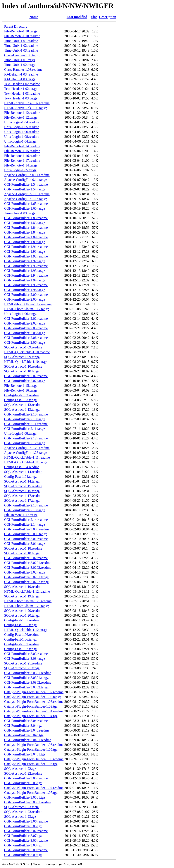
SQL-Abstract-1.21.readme (23, 663)
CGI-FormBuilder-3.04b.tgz (24, 735)
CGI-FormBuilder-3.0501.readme (28, 802)
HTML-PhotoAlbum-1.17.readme (28, 304)
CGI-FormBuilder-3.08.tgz (23, 845)
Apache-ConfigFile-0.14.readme (27, 175)
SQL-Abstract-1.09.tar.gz (22, 357)
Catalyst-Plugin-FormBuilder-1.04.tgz (31, 716)
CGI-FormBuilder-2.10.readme (26, 414)
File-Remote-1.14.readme (22, 146)
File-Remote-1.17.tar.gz (21, 515)
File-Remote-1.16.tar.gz (21, 390)
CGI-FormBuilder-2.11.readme (26, 424)
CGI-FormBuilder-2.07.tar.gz (25, 381)
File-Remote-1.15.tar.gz (21, 386)
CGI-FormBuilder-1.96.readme (26, 285)
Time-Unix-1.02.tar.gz (20, 65)
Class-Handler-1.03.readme (23, 70)
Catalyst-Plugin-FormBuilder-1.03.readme (34, 702)
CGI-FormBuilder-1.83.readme (26, 218)
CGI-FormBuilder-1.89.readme (26, 237)
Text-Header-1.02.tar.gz (21, 89)
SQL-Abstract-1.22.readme (23, 773)
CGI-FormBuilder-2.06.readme (26, 338)
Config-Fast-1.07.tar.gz (20, 649)
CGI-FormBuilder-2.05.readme (26, 328)
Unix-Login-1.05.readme (22, 127)
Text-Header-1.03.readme (22, 93)
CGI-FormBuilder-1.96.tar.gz (25, 290)
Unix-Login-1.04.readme (22, 122)
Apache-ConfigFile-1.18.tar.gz (26, 199)
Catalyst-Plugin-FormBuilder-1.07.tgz (31, 793)
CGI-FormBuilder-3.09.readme (26, 850)
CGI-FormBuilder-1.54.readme (26, 184)
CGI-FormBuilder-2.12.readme (26, 438)
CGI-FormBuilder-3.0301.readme (28, 673)
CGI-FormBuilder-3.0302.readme (28, 682)
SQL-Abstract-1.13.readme (23, 405)
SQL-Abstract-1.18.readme (23, 548)
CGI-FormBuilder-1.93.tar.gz (25, 271)
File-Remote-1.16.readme (22, 156)
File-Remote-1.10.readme (22, 36)
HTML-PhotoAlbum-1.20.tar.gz (27, 606)
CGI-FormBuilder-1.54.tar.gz (25, 189)
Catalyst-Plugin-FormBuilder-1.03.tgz (31, 706)
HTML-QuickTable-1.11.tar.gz (26, 462)
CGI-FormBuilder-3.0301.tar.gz (26, 678)
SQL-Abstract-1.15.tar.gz (22, 491)
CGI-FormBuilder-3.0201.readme (28, 563)
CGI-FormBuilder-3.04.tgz (23, 726)
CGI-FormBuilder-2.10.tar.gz (25, 419)
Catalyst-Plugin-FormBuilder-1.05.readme (34, 745)
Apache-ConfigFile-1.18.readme (27, 194)
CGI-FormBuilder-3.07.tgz (23, 836)
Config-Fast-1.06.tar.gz (20, 639)
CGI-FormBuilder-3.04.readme (26, 721)
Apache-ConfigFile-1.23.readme (27, 448)
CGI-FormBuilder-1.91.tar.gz (25, 251)
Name (34, 17)
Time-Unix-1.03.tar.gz (20, 213)
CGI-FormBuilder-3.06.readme (26, 821)
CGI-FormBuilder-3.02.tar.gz (25, 572)
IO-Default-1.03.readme (21, 74)
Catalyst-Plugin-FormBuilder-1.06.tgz (31, 764)
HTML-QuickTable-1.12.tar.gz (26, 630)
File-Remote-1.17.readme (22, 161)
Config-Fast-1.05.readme (22, 620)
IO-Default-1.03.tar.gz (20, 79)
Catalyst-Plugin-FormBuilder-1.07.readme (34, 788)
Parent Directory (16, 26)
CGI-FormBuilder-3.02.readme (26, 558)
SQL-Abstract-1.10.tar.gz (22, 371)
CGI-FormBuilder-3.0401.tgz (25, 754)
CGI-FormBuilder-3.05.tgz (23, 783)
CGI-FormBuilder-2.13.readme (26, 505)
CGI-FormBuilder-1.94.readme (26, 275)
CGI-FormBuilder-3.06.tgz (23, 826)
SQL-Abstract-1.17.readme (23, 496)
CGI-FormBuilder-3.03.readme (26, 654)
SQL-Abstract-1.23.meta (21, 807)
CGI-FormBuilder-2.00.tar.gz (25, 299)
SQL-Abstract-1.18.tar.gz (22, 553)
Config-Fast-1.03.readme (22, 395)
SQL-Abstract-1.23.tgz (20, 817)
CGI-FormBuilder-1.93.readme (26, 266)
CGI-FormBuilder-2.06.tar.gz (25, 342)
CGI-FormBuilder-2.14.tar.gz (25, 524)
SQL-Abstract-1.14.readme (23, 472)
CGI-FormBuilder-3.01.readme (26, 539)
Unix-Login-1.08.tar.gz (20, 433)
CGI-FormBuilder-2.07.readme (26, 376)
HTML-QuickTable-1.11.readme (27, 457)
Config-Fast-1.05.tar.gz (20, 625)
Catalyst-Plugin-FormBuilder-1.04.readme (34, 711)
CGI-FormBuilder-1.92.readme (26, 256)
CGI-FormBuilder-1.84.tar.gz (25, 232)
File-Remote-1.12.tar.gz (21, 117)
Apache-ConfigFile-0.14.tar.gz (26, 180)
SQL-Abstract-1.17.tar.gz (22, 500)
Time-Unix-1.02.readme (21, 46)
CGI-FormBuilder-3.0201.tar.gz (26, 577)
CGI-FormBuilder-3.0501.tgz (25, 797)
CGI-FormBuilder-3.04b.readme (27, 730)
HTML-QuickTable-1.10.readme (27, 352)
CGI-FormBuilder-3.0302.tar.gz (26, 687)
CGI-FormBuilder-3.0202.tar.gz (26, 582)
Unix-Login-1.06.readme (22, 132)
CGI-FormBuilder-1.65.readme (26, 204)
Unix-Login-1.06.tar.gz (20, 314)
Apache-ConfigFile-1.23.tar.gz (26, 453)
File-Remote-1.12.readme (22, 113)
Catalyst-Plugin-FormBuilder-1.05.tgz (31, 749)
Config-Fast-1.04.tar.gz (20, 477)
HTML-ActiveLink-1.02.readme (27, 103)
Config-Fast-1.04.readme (22, 467)
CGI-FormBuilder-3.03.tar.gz (25, 659)
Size (94, 17)
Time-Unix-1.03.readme (21, 50)
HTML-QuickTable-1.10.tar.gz (26, 362)
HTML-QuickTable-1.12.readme (27, 591)
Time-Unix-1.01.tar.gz (20, 60)
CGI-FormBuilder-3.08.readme (26, 840)
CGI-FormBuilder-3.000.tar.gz (26, 534)
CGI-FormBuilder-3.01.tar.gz (25, 544)
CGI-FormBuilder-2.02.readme (26, 319)
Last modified (77, 17)
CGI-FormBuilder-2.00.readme (26, 295)
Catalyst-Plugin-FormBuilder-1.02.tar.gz (33, 697)
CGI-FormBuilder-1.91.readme (26, 247)
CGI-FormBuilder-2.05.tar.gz (25, 333)
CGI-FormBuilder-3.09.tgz (23, 855)
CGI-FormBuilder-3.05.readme (26, 778)
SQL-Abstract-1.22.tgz (20, 769)
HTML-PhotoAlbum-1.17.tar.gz (27, 309)
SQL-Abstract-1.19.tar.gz (22, 596)
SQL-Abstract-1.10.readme (23, 366)
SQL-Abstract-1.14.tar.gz (22, 481)
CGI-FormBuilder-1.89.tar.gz (25, 242)
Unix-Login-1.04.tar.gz (20, 141)
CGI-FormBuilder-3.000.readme (27, 529)
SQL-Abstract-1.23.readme (23, 812)
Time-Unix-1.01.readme (21, 41)
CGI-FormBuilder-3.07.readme (26, 831)
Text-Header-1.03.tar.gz (21, 98)
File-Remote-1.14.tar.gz (21, 165)
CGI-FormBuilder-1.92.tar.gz (25, 261)
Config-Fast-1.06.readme (22, 635)
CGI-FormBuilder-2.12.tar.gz (25, 443)
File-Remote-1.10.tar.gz (21, 31)
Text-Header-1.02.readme (22, 84)
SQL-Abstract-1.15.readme (23, 486)
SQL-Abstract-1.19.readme (23, 587)
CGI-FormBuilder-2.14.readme (26, 520)
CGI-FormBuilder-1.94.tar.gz (25, 280)
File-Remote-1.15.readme (22, 151)
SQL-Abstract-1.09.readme (23, 347)
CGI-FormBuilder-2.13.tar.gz (25, 510)
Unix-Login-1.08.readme (22, 137)
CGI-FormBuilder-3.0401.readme (28, 740)
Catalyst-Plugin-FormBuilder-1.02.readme (34, 692)
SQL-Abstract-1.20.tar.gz (22, 615)
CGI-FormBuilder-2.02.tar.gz (25, 323)
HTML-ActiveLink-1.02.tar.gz (26, 108)
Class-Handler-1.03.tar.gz (22, 55)
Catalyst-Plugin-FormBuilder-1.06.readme (34, 759)
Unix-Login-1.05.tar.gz (20, 170)
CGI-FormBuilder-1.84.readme (26, 228)
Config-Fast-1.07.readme (22, 644)
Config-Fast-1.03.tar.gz (20, 400)
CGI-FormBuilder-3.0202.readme (28, 568)
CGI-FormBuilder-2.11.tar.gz (25, 429)
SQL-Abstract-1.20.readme (23, 611)
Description (108, 17)
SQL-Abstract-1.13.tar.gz (22, 410)
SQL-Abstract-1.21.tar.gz (22, 668)
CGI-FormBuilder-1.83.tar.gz (25, 223)
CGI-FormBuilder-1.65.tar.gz (25, 208)
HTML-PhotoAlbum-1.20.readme (28, 601)
